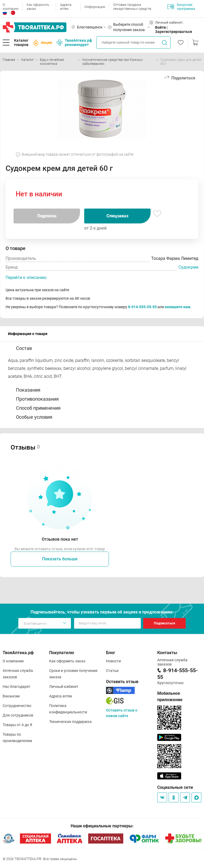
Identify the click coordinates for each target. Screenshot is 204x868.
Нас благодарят (17, 687)
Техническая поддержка (70, 722)
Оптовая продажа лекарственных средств (132, 7)
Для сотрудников (18, 715)
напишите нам (178, 307)
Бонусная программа (181, 7)
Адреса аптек (66, 7)
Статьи (112, 671)
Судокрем (188, 267)
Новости (113, 661)
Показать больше (60, 559)
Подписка (47, 216)
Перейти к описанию (26, 278)
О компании (10, 7)
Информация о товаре (28, 334)
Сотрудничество (17, 706)
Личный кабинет (64, 687)
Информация (95, 7)
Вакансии (11, 696)
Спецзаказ (117, 216)
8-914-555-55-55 (142, 307)
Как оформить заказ (38, 7)
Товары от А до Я (17, 725)
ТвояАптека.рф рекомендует (74, 43)
